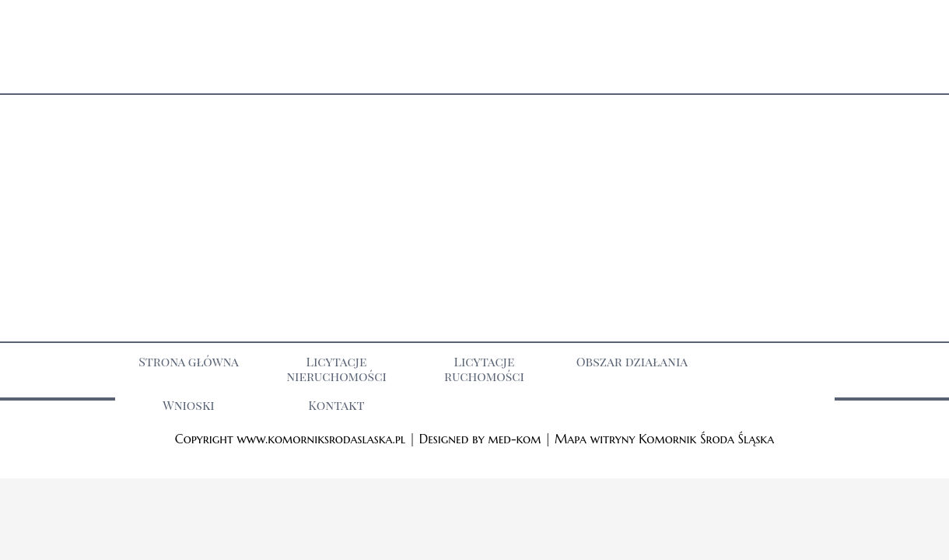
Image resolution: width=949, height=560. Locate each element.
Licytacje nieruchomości (336, 369)
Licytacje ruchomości (484, 369)
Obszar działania (632, 361)
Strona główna (189, 361)
